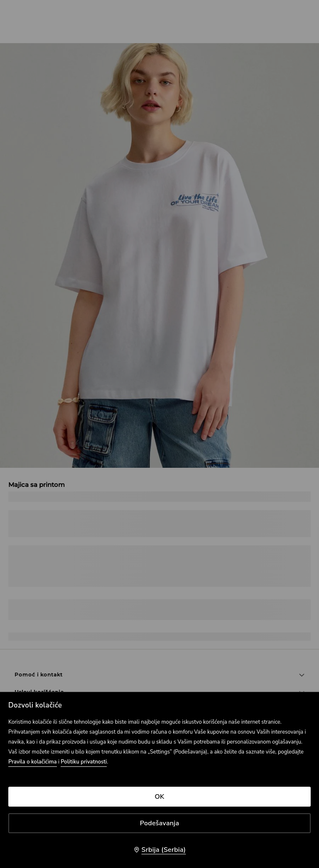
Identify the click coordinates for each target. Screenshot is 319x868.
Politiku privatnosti (84, 762)
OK (159, 797)
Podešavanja (160, 823)
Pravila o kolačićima (33, 762)
